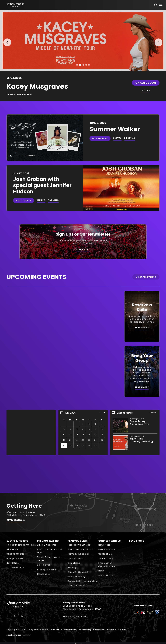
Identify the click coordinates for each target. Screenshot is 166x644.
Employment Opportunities (107, 565)
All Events (12, 549)
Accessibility (85, 630)
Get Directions (16, 520)
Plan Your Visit (78, 541)
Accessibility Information (83, 581)
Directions (74, 563)
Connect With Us (109, 541)
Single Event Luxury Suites (49, 559)
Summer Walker (115, 129)
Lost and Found (107, 549)
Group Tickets (15, 558)
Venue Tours (106, 558)
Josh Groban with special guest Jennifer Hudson (42, 185)
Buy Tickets (100, 138)
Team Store (136, 541)
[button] (5, 41)
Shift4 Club (44, 565)
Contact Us (44, 574)
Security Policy (77, 577)
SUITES (146, 90)
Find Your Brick (77, 586)
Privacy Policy (70, 630)
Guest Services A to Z (81, 549)
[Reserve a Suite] (142, 316)
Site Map (122, 630)
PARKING (130, 138)
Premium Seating (48, 541)
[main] (83, 251)
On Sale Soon (146, 83)
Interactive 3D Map (79, 545)
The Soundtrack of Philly (21, 545)
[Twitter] (22, 616)
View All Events (146, 277)
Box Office (13, 563)
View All (153, 413)
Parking (72, 568)
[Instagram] (14, 616)
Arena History (107, 575)
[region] (83, 433)
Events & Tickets (17, 541)
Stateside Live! (15, 568)
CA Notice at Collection (104, 630)
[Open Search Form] (156, 5)
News (101, 571)
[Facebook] (18, 616)
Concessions (75, 558)
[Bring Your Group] (142, 371)
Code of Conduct (78, 572)
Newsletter (105, 545)
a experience (18, 635)
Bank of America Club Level (50, 551)
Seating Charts (15, 554)
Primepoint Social (48, 569)
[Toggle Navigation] (160, 5)
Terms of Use (56, 630)
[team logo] (137, 613)
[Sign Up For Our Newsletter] (83, 242)
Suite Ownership (47, 545)
